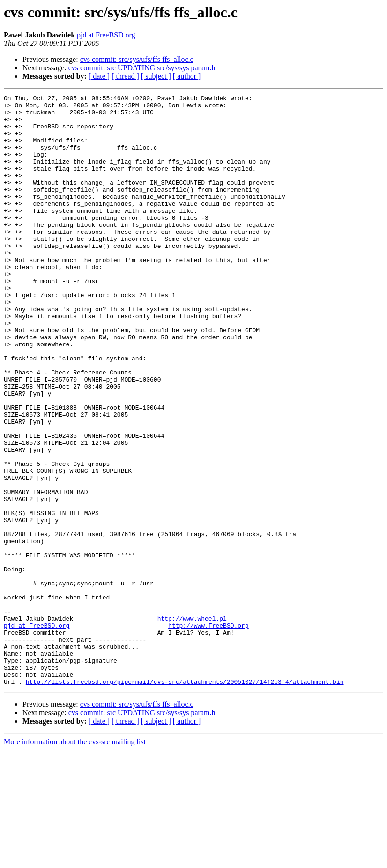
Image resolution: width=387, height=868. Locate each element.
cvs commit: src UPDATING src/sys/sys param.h (142, 68)
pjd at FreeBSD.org (106, 35)
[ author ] (187, 76)
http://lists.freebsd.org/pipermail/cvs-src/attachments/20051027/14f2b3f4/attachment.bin (185, 800)
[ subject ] (156, 76)
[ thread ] (125, 76)
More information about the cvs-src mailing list (75, 860)
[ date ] (99, 76)
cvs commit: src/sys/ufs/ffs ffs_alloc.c (137, 59)
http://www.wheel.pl (192, 724)
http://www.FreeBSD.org (208, 732)
